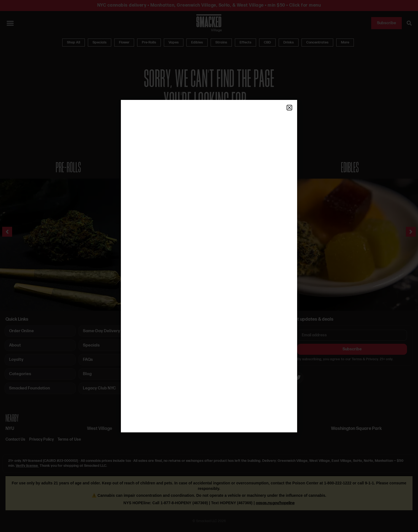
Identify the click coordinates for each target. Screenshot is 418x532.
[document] (209, 266)
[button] (289, 108)
